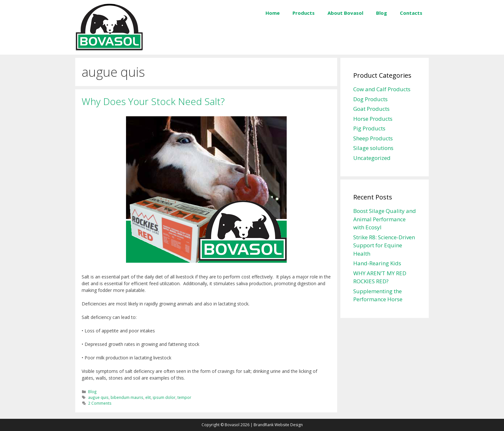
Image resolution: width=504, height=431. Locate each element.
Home (273, 13)
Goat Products (371, 109)
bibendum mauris (127, 397)
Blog (382, 13)
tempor (184, 397)
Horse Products (373, 119)
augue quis (98, 397)
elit (148, 397)
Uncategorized (372, 158)
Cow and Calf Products (382, 89)
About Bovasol (345, 13)
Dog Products (370, 99)
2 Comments (100, 403)
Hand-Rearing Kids (377, 263)
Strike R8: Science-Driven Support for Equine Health (384, 245)
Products (304, 13)
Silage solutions (373, 148)
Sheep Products (373, 138)
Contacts (411, 13)
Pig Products (369, 128)
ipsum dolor (164, 397)
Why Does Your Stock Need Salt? (153, 101)
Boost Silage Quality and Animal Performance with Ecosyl (385, 219)
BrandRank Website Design (278, 425)
